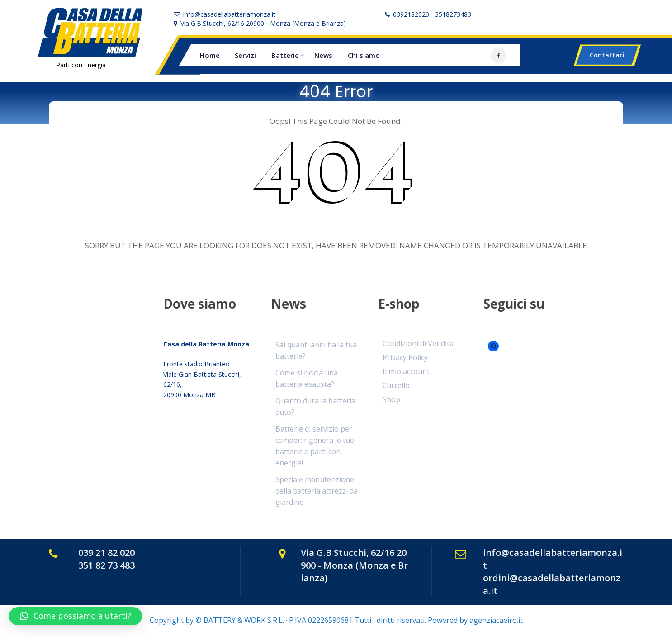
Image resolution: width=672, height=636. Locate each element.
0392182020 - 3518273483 (432, 14)
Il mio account (406, 371)
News (323, 55)
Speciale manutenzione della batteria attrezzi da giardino (317, 491)
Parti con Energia (81, 65)
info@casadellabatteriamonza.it (229, 14)
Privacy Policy (405, 357)
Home (210, 55)
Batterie (285, 55)
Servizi (245, 55)
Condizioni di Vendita (418, 343)
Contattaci (607, 55)
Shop (391, 399)
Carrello (396, 385)
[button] (76, 616)
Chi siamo (364, 55)
